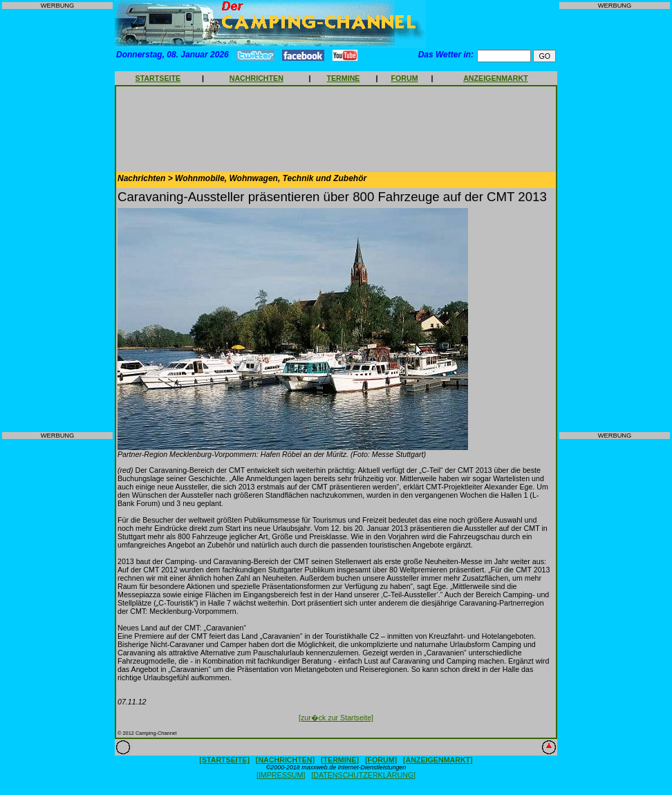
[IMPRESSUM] (281, 775)
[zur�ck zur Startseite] (336, 718)
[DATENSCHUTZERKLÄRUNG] (363, 775)
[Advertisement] (57, 221)
